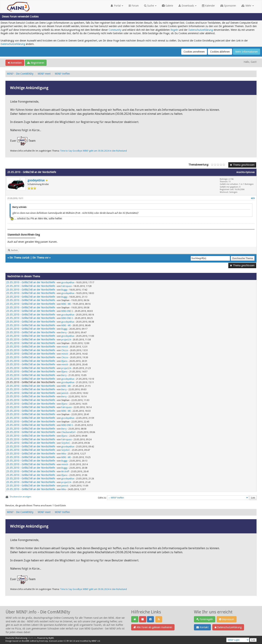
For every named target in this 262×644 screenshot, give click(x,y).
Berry (64, 333)
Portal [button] (117, 6)
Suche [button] (150, 6)
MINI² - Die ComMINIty (20, 74)
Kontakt (202, 627)
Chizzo (65, 350)
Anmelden (15, 63)
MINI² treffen (62, 74)
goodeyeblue (36, 180)
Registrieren (36, 63)
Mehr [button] (248, 6)
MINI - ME (66, 304)
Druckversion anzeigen (20, 497)
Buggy (64, 290)
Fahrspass (67, 286)
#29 (253, 198)
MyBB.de (32, 638)
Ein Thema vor (40, 258)
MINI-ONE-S (67, 311)
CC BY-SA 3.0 (69, 641)
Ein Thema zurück (19, 258)
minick (65, 347)
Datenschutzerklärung (201, 30)
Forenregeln (205, 619)
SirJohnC (66, 443)
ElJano (64, 361)
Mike (64, 454)
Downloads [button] (187, 6)
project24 (66, 340)
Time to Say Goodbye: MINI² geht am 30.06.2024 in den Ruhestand (93, 151)
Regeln (174, 30)
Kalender (208, 6)
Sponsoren (228, 6)
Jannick (65, 393)
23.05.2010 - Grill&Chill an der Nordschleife (31, 282)
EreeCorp (44, 641)
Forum (134, 6)
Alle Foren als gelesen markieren (153, 627)
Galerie (167, 6)
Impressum (227, 619)
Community (115, 30)
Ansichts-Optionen (246, 172)
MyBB (51, 638)
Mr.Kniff (65, 472)
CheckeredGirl (68, 432)
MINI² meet (44, 74)
